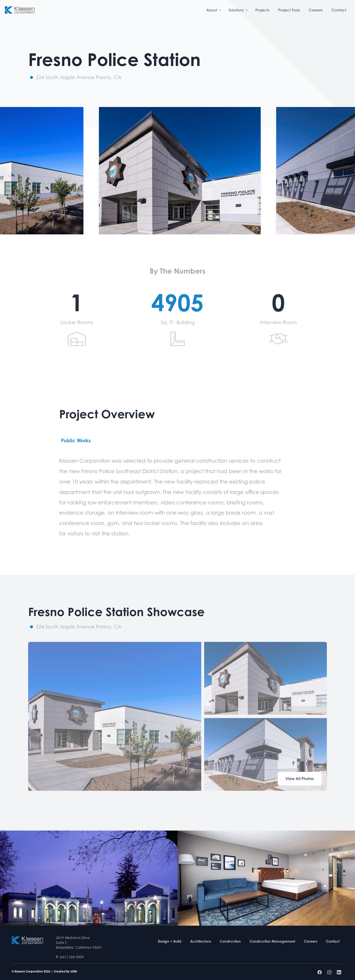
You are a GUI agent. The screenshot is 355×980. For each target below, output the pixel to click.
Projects (262, 10)
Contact (339, 10)
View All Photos (300, 779)
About (214, 10)
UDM (74, 971)
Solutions (239, 10)
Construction (230, 941)
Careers (316, 10)
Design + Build (170, 941)
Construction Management (272, 941)
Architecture (201, 941)
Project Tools (289, 10)
